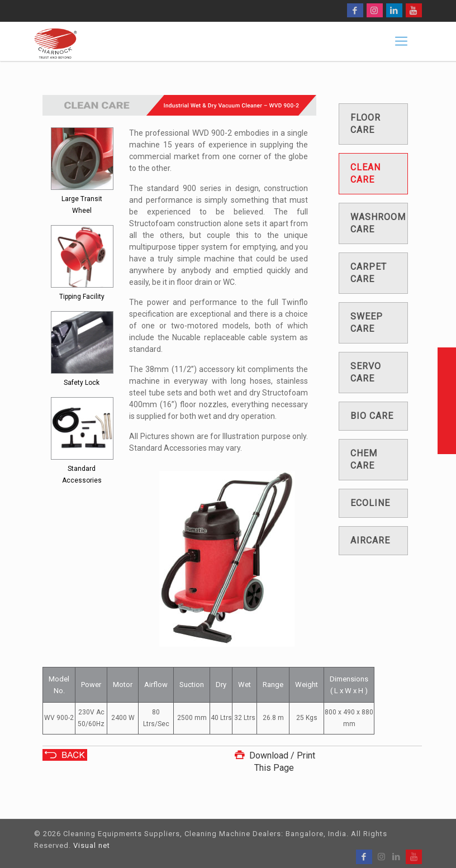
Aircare (370, 540)
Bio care (372, 416)
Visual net (92, 845)
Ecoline (370, 503)
